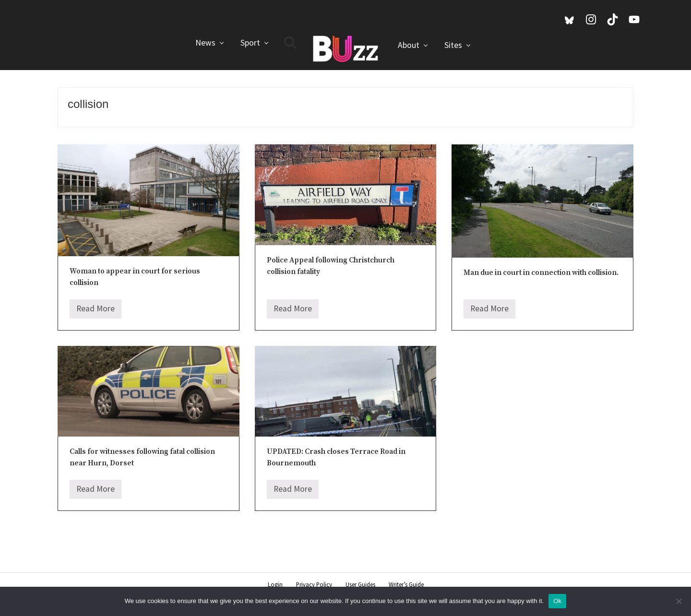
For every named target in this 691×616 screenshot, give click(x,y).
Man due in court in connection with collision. (541, 273)
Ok (557, 601)
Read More (95, 311)
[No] (679, 601)
